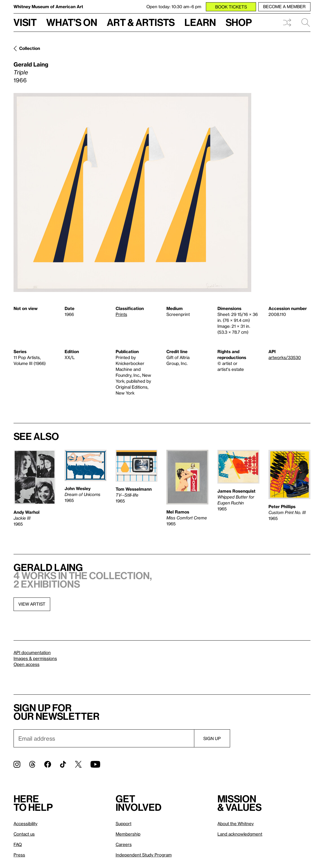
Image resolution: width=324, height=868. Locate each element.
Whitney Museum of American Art (48, 6)
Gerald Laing (31, 64)
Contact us (24, 834)
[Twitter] (78, 764)
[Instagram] (17, 764)
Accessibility (26, 823)
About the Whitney (236, 823)
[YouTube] (95, 764)
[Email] (104, 738)
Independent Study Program (144, 855)
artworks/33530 (285, 357)
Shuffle (287, 23)
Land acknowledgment (240, 834)
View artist (32, 604)
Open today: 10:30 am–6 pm (174, 6)
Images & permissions (35, 658)
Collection (30, 48)
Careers (124, 844)
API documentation (32, 652)
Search (306, 23)
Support (124, 823)
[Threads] (32, 764)
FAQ (18, 844)
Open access (27, 664)
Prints (121, 314)
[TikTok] (63, 764)
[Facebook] (48, 764)
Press (19, 855)
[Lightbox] (132, 192)
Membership (128, 834)
